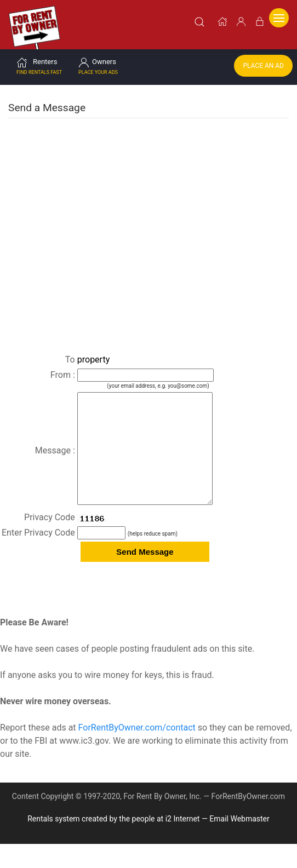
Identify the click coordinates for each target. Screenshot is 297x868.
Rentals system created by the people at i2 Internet (113, 843)
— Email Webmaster (236, 843)
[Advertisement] (148, 203)
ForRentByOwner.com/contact (137, 752)
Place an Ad (263, 68)
